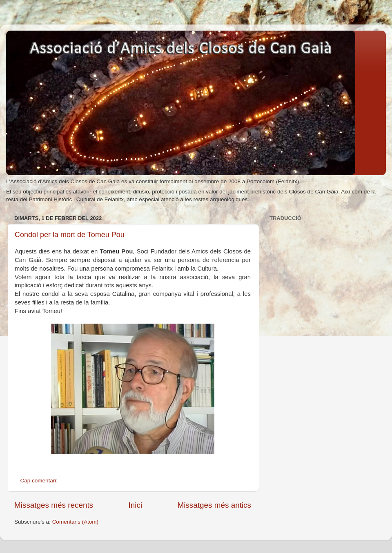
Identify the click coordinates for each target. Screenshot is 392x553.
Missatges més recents (54, 505)
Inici (136, 505)
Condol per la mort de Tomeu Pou (70, 235)
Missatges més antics (214, 505)
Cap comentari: (40, 481)
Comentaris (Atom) (75, 522)
